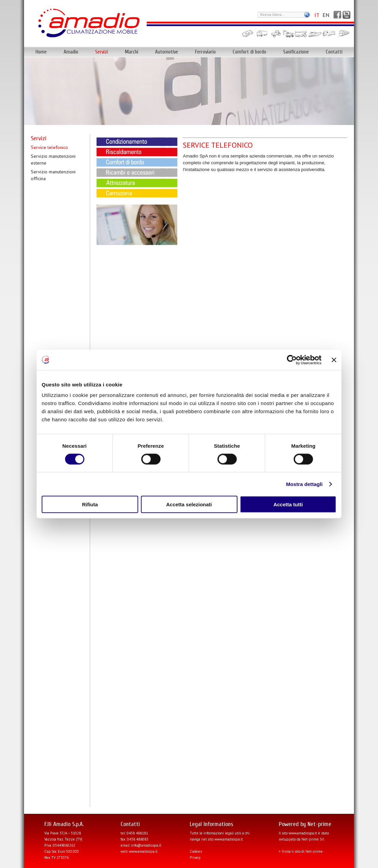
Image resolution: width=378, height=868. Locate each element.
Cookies (196, 851)
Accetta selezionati (189, 504)
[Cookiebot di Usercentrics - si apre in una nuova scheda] (292, 360)
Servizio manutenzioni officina (53, 175)
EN (326, 15)
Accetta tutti (288, 504)
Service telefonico (49, 147)
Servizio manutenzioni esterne (53, 160)
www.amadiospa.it (143, 851)
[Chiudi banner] (334, 360)
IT (317, 15)
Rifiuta (90, 504)
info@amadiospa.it (146, 845)
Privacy (195, 858)
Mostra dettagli (304, 484)
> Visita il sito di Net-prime (301, 851)
